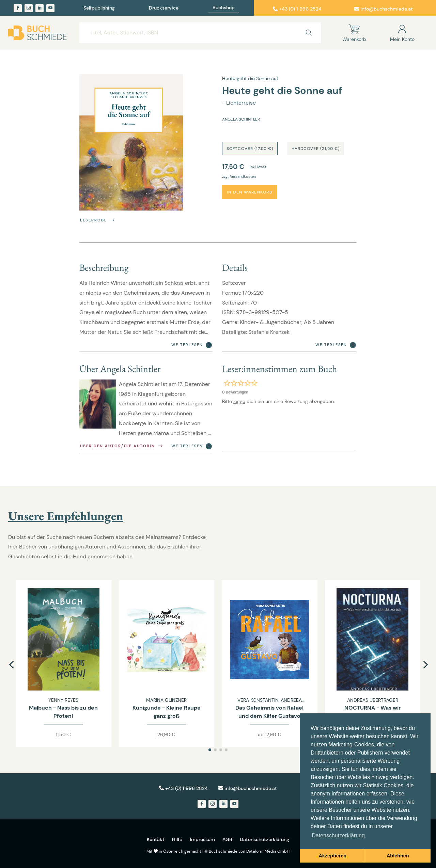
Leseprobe (98, 220)
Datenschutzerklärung (264, 839)
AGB (227, 839)
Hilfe (177, 839)
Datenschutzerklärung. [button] (339, 835)
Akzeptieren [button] (332, 856)
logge (239, 401)
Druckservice (164, 8)
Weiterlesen (192, 345)
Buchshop (224, 8)
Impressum (203, 839)
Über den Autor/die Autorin (122, 446)
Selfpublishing (99, 8)
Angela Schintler (241, 119)
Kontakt (156, 839)
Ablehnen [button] (398, 856)
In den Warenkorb (250, 192)
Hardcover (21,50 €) (316, 149)
